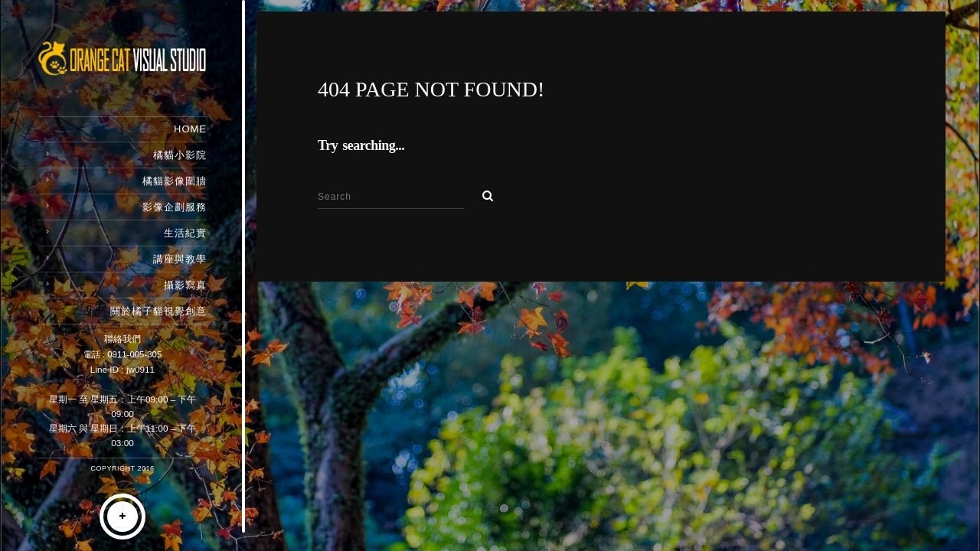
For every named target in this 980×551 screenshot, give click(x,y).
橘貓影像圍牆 (175, 181)
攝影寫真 (185, 285)
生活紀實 (185, 233)
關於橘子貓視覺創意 (158, 311)
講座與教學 (180, 259)
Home (190, 129)
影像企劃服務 (175, 207)
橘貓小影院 (180, 155)
